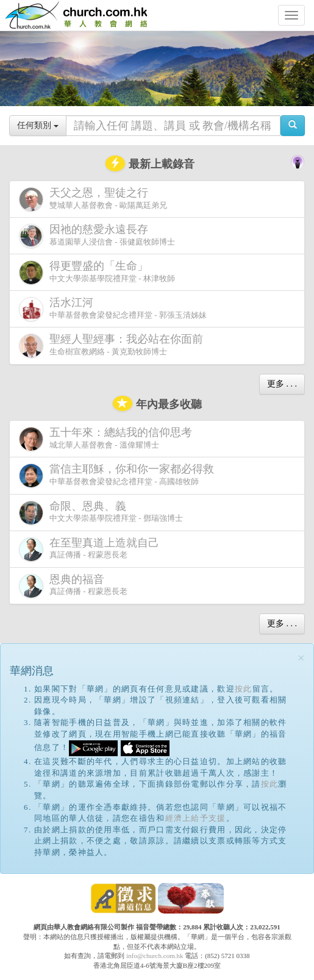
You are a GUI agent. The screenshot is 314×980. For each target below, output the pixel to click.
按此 (244, 689)
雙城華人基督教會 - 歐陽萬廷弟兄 (93, 199)
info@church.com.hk (155, 956)
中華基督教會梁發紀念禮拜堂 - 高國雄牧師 (119, 475)
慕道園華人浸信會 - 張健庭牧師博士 (97, 236)
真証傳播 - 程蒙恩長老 (91, 549)
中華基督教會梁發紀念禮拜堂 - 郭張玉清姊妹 (113, 309)
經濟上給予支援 (196, 818)
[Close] (301, 658)
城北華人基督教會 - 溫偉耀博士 (108, 438)
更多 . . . (282, 384)
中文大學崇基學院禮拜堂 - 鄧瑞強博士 (101, 513)
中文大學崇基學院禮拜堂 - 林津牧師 (97, 272)
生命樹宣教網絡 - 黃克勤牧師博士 (113, 345)
